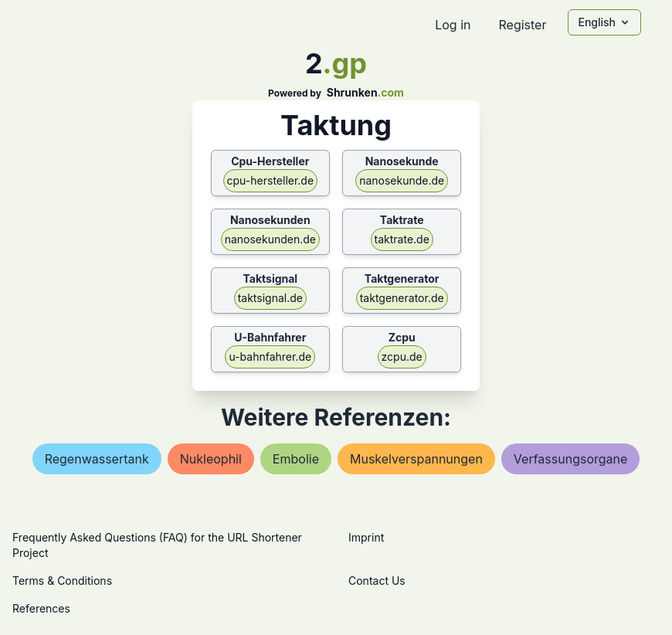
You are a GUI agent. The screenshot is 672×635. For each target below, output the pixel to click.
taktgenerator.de (402, 298)
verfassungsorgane (570, 459)
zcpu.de (402, 357)
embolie (296, 459)
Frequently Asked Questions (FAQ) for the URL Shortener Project (157, 545)
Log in (453, 25)
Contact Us (377, 581)
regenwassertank (97, 459)
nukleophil (211, 459)
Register (522, 25)
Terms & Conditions (62, 581)
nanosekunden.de (270, 239)
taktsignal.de (270, 298)
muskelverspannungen (416, 459)
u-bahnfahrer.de (270, 357)
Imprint (366, 537)
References (41, 608)
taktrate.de (402, 239)
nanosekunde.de (402, 180)
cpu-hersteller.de (271, 180)
